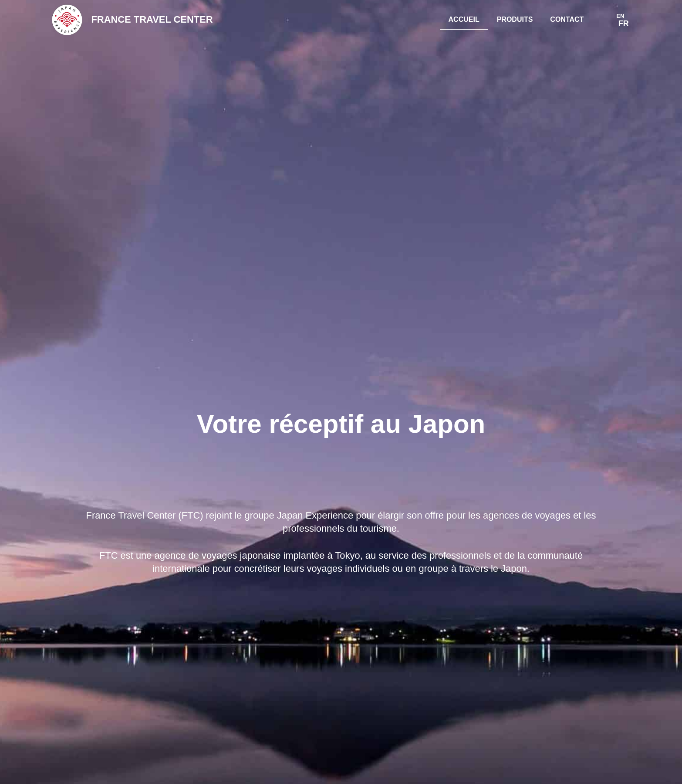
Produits (515, 19)
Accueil (464, 19)
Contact (567, 19)
